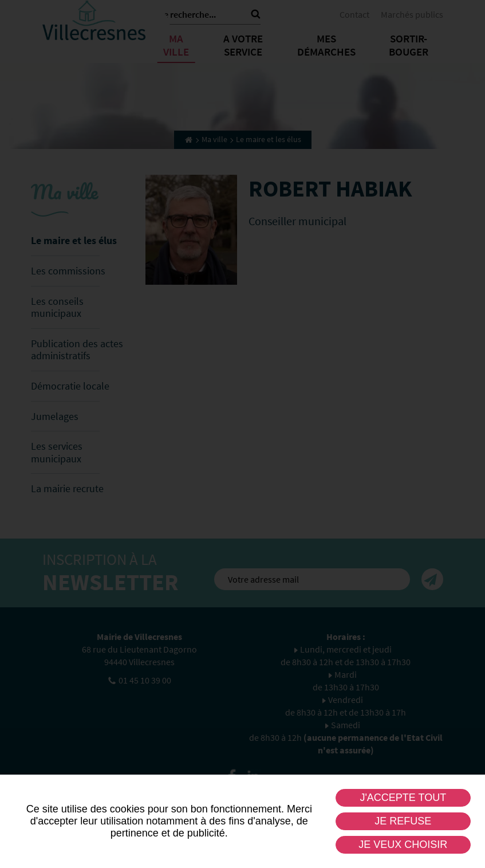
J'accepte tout (403, 798)
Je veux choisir (403, 845)
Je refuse (403, 821)
